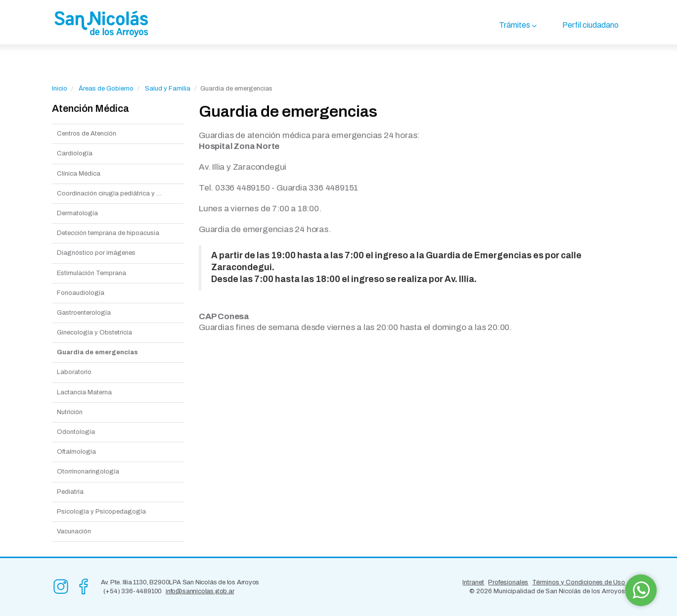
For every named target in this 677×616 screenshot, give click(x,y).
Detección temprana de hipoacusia (108, 233)
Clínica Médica (79, 174)
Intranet (473, 582)
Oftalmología (76, 452)
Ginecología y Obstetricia (94, 332)
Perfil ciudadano (590, 25)
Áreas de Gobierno (106, 89)
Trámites (515, 25)
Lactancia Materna (84, 392)
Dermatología (77, 213)
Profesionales (508, 582)
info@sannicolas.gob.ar (200, 591)
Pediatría (70, 492)
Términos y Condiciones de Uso (579, 582)
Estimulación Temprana (91, 273)
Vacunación (74, 531)
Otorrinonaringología (88, 472)
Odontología (76, 432)
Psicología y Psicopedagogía (101, 512)
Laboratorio (74, 372)
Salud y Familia (168, 89)
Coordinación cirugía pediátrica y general (118, 193)
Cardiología (75, 153)
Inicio (60, 89)
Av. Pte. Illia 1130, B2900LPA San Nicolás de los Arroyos (180, 582)
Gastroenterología (84, 313)
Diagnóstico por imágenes (96, 253)
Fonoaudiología (81, 293)
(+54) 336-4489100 (133, 591)
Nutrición (70, 412)
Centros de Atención (87, 134)
